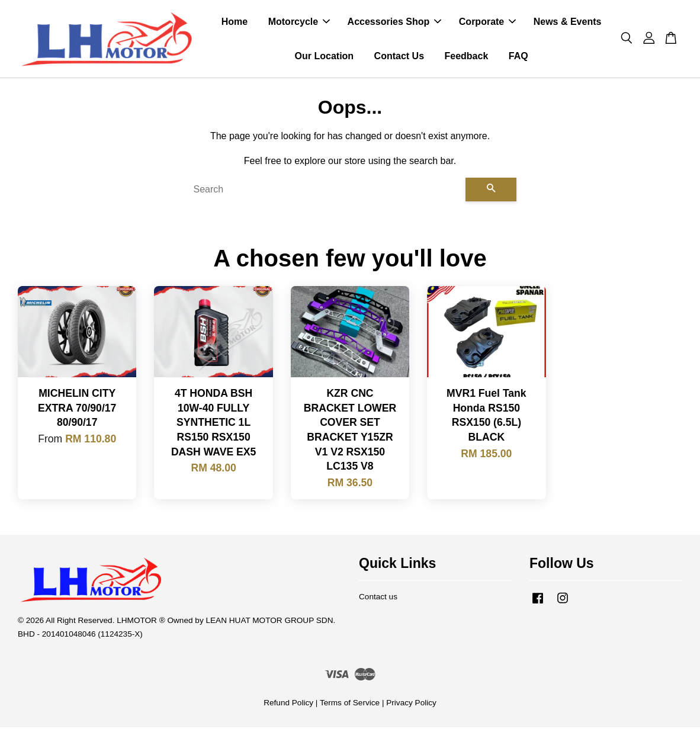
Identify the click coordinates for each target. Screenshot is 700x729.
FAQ (518, 57)
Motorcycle (299, 23)
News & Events (568, 23)
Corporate (487, 23)
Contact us (378, 598)
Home (235, 23)
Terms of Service (350, 704)
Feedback (466, 57)
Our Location (325, 57)
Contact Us (399, 57)
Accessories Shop (395, 23)
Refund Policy (288, 704)
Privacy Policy (411, 704)
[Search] (325, 191)
